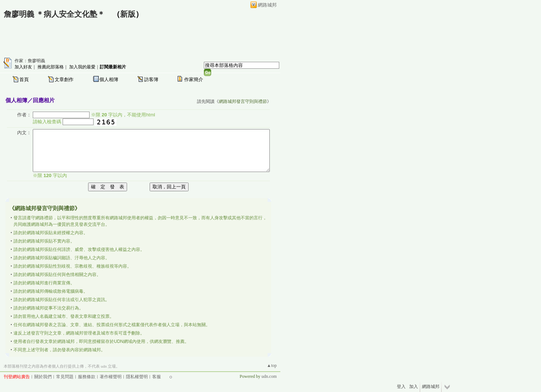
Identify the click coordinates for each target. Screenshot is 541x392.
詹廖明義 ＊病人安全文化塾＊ (54, 14)
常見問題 (65, 377)
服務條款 (87, 377)
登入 (401, 387)
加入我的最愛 (82, 67)
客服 (157, 377)
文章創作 (64, 79)
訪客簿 (151, 79)
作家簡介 (194, 79)
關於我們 (43, 377)
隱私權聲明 (137, 377)
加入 (414, 387)
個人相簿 (109, 79)
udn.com (269, 376)
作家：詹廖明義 (30, 61)
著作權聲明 (111, 377)
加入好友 (23, 67)
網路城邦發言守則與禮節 (243, 101)
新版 (128, 14)
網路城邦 (267, 5)
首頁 (24, 79)
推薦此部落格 (51, 67)
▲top (272, 365)
